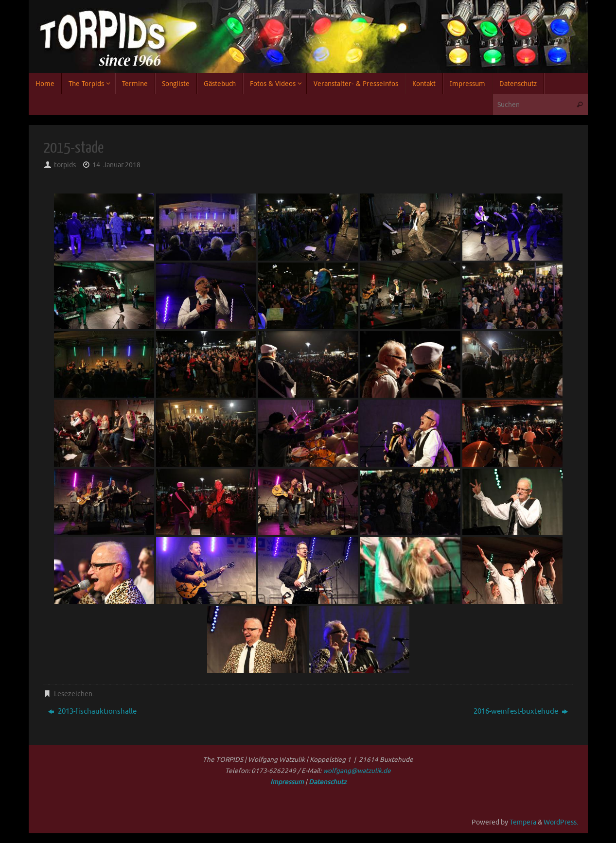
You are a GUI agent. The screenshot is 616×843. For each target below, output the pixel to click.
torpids (65, 165)
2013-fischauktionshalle (92, 711)
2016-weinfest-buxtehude (521, 711)
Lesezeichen (73, 694)
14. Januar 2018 (116, 165)
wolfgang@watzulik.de (357, 771)
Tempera (523, 822)
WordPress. (561, 822)
